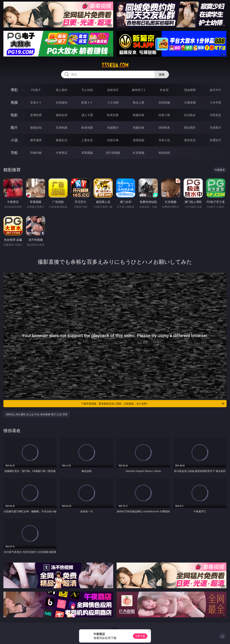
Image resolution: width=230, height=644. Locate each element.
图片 (14, 127)
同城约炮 (36, 153)
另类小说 (164, 140)
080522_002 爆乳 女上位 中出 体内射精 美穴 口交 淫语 (37, 414)
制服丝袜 (139, 115)
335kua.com (115, 65)
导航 (14, 153)
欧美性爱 (113, 115)
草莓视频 (87, 153)
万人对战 (87, 90)
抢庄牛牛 (215, 90)
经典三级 (164, 115)
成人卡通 (87, 115)
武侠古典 (113, 140)
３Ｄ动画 (113, 102)
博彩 (14, 90)
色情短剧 (164, 153)
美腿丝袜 (139, 128)
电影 (14, 115)
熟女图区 (190, 128)
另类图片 (215, 128)
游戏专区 (113, 90)
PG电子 (36, 90)
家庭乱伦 (62, 140)
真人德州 (62, 90)
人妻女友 (87, 140)
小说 (14, 140)
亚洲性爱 (36, 115)
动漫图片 (113, 128)
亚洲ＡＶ (36, 102)
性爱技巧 (215, 140)
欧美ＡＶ (87, 102)
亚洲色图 (62, 128)
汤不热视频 (113, 153)
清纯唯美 (164, 128)
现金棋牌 (190, 90)
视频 (14, 102)
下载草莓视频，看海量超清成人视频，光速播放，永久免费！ (153, 404)
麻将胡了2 (138, 90)
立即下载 (140, 636)
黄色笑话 (190, 140)
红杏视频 (139, 153)
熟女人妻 (139, 102)
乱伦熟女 (190, 115)
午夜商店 (62, 153)
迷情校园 (139, 140)
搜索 (162, 74)
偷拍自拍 (62, 115)
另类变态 (215, 115)
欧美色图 (87, 128)
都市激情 (36, 140)
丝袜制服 (164, 102)
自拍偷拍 (62, 102)
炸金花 (164, 90)
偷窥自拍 (36, 128)
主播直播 (190, 102)
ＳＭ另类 (215, 102)
